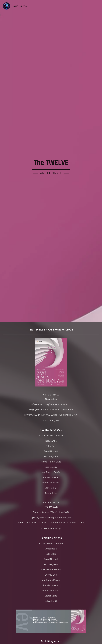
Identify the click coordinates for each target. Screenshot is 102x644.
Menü (97, 6)
